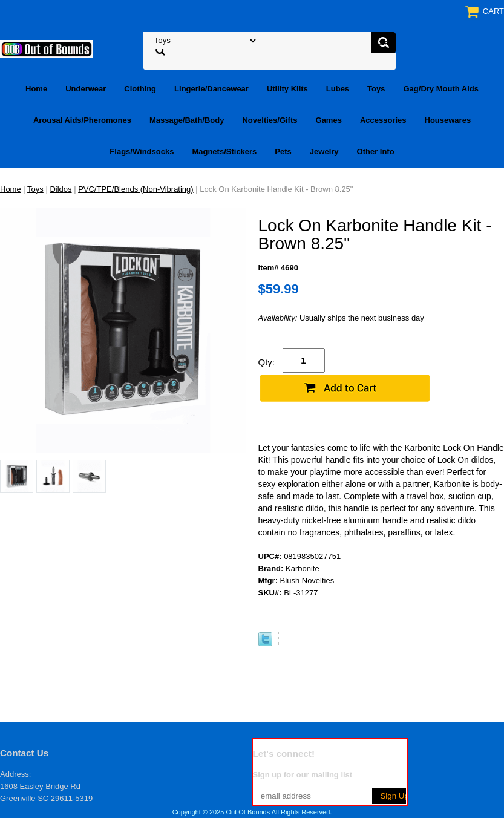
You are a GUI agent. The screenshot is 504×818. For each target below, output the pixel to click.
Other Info (376, 152)
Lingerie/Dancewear (211, 89)
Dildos (61, 189)
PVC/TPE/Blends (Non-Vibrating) (136, 189)
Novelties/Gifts (270, 120)
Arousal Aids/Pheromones (82, 120)
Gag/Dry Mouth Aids (441, 89)
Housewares (448, 120)
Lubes (338, 89)
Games (329, 120)
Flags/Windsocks (142, 152)
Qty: (267, 362)
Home (36, 89)
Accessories (383, 120)
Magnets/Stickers (224, 152)
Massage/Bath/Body (187, 120)
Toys (376, 89)
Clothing (140, 89)
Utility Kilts (287, 89)
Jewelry (324, 152)
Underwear (86, 89)
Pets (283, 152)
